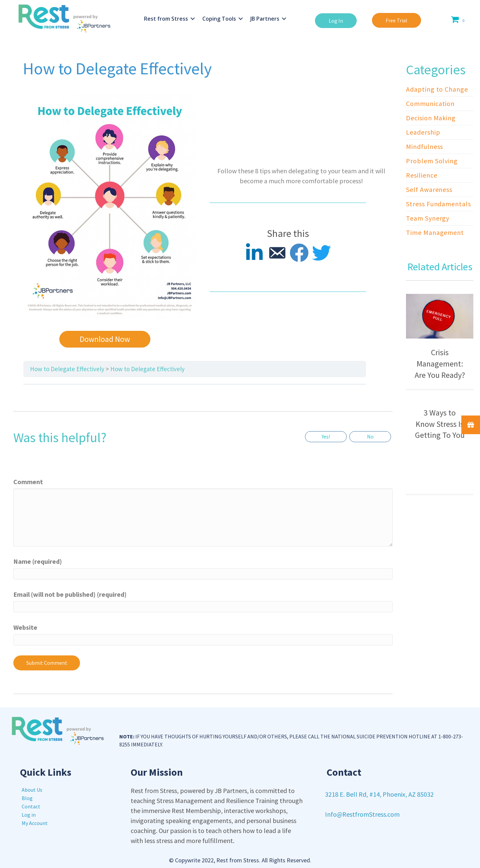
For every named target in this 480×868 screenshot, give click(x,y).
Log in (29, 815)
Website (25, 627)
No (370, 436)
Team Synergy (428, 218)
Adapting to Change (437, 89)
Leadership (423, 132)
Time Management (435, 232)
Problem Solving (432, 161)
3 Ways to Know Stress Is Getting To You (440, 424)
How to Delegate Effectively (67, 369)
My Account (35, 823)
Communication (430, 103)
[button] (336, 21)
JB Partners (265, 19)
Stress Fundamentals (438, 204)
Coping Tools (219, 19)
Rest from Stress (166, 19)
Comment (28, 482)
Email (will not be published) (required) (70, 594)
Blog (27, 798)
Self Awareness (429, 189)
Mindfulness (424, 146)
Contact (31, 806)
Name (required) (38, 561)
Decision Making (431, 118)
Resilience (421, 175)
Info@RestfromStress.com (362, 814)
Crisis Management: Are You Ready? (440, 364)
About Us (32, 790)
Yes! (326, 436)
